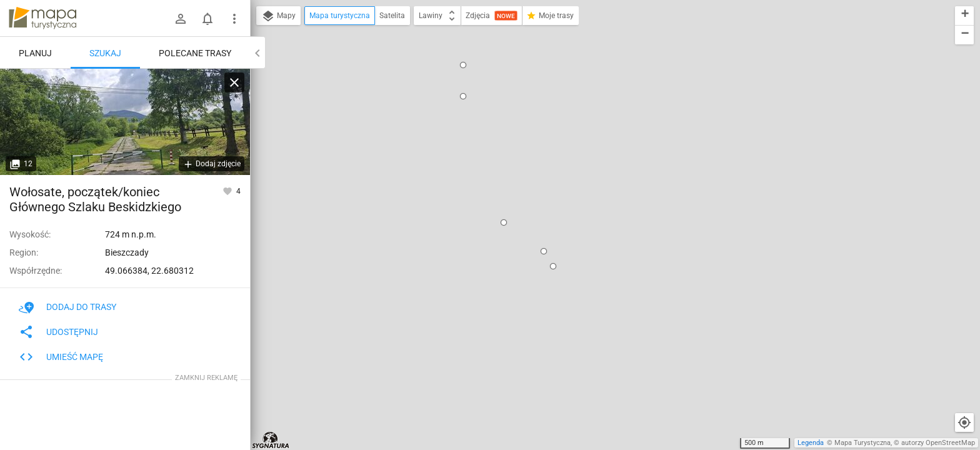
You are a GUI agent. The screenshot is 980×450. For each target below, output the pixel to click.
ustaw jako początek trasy (603, 160)
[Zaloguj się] (181, 19)
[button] (424, 57)
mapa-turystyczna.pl (42, 18)
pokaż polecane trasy (590, 138)
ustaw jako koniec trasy (599, 193)
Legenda (811, 443)
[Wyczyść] (234, 82)
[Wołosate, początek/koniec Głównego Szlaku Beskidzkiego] (125, 122)
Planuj (35, 53)
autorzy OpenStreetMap (938, 443)
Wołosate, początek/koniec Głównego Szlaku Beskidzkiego (614, 96)
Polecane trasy (195, 53)
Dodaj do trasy (67, 307)
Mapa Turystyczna (862, 443)
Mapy (278, 16)
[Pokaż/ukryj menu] (234, 19)
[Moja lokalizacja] (964, 422)
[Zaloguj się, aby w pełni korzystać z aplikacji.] (228, 191)
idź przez (572, 177)
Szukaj (105, 53)
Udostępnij (58, 332)
